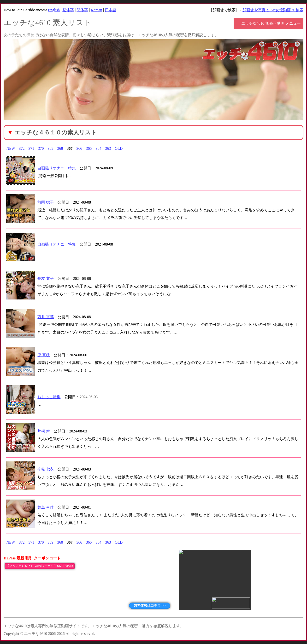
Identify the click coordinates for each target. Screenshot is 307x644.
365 (89, 148)
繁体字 (68, 10)
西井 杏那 (46, 317)
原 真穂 (44, 355)
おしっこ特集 (49, 397)
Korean (97, 10)
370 (41, 148)
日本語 (111, 10)
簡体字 (82, 10)
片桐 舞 (44, 431)
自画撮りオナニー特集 (57, 168)
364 (99, 148)
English (54, 10)
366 (79, 148)
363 (108, 148)
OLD (119, 148)
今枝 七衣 (46, 469)
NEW (11, 148)
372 (22, 148)
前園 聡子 (46, 202)
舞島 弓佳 (46, 507)
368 (60, 148)
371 (31, 148)
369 (51, 148)
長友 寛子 (46, 279)
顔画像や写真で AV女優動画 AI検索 (273, 10)
